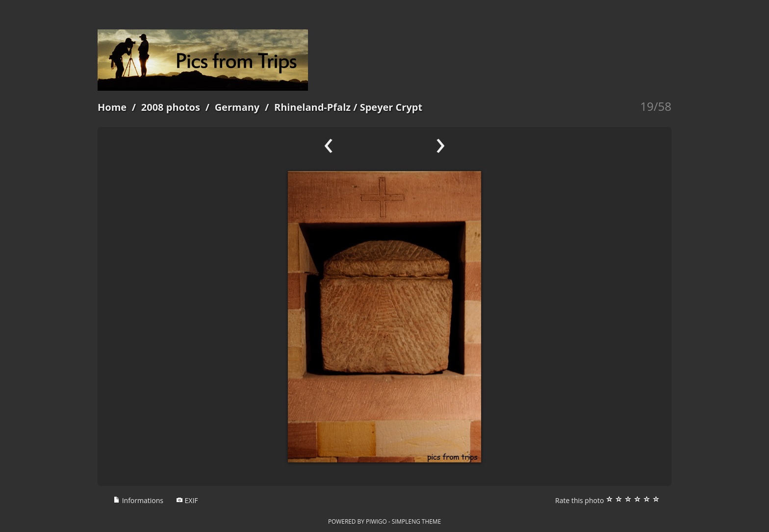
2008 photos (171, 107)
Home (112, 107)
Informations (138, 500)
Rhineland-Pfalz (312, 107)
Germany (237, 107)
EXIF (187, 500)
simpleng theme (416, 521)
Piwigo (376, 521)
